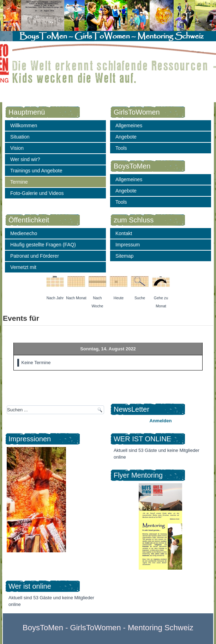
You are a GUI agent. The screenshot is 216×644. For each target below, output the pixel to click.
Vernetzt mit (23, 267)
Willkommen (24, 125)
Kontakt (124, 233)
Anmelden (161, 421)
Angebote (126, 137)
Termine (19, 182)
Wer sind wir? (25, 159)
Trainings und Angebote (36, 171)
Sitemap (124, 256)
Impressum (128, 245)
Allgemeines (129, 125)
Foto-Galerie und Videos (37, 193)
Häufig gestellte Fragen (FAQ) (43, 245)
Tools (121, 148)
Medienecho (24, 233)
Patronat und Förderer (35, 256)
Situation (20, 137)
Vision (17, 148)
